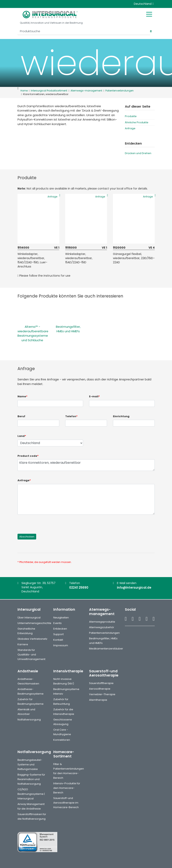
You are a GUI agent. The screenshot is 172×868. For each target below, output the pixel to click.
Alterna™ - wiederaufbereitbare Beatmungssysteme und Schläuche (33, 333)
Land (22, 436)
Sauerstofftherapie (101, 683)
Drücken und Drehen (138, 153)
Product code (28, 456)
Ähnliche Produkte (137, 122)
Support (58, 634)
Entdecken (60, 629)
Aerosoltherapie (100, 689)
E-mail (94, 396)
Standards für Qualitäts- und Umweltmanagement (31, 655)
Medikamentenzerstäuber (106, 649)
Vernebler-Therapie (102, 694)
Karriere (23, 644)
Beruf (21, 416)
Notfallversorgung (29, 720)
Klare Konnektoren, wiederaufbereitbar (86, 465)
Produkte (131, 116)
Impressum (61, 645)
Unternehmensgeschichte (34, 623)
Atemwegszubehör (102, 627)
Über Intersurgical (29, 618)
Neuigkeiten (61, 618)
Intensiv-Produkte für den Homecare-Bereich (67, 788)
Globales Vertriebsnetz (32, 639)
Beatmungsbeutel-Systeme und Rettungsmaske (30, 764)
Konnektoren (62, 740)
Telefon (71, 416)
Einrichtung (121, 416)
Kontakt (58, 640)
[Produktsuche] (84, 31)
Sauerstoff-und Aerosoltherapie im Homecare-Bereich (66, 803)
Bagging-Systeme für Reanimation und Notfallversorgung (31, 779)
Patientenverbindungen (104, 633)
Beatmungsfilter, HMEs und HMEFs (68, 329)
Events (57, 623)
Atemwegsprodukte (102, 622)
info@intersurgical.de (134, 588)
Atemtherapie (98, 700)
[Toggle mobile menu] (149, 14)
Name (22, 396)
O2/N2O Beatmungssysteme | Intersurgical (31, 794)
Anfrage (130, 128)
